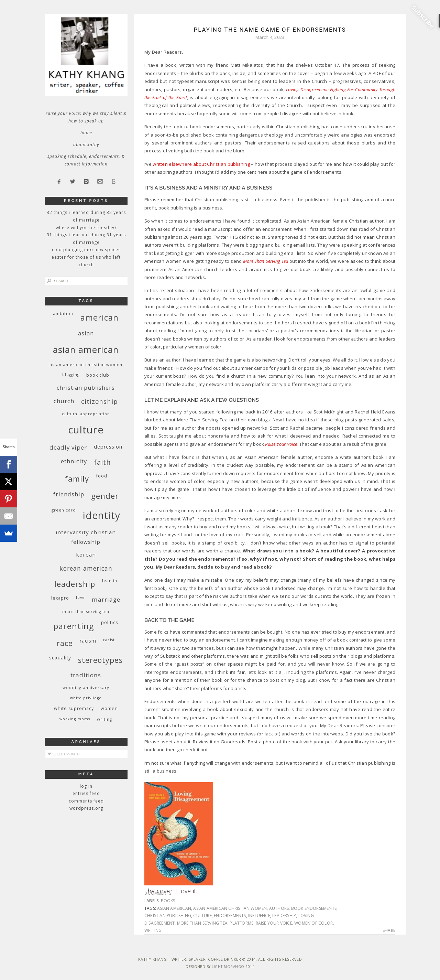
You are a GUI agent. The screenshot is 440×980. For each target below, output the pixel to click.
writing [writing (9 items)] (104, 719)
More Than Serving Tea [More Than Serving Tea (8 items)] (86, 612)
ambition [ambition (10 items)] (63, 314)
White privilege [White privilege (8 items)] (86, 698)
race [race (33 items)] (65, 643)
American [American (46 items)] (100, 317)
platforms (241, 923)
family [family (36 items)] (77, 479)
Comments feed (86, 801)
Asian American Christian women (230, 908)
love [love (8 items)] (80, 597)
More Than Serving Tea (202, 923)
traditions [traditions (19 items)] (86, 675)
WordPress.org (86, 808)
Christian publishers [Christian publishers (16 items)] (86, 388)
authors (279, 908)
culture (202, 916)
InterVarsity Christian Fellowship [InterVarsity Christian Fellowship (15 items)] (86, 537)
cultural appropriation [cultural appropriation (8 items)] (86, 414)
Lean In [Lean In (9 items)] (110, 580)
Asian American (174, 908)
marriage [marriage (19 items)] (106, 599)
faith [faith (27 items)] (102, 462)
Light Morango (228, 967)
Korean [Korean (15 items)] (86, 554)
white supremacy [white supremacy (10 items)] (74, 708)
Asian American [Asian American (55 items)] (86, 350)
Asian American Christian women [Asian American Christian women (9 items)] (86, 364)
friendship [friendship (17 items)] (69, 494)
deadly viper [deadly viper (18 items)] (68, 447)
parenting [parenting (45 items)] (74, 626)
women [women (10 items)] (109, 708)
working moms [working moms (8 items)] (75, 719)
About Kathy (86, 145)
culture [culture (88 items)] (86, 430)
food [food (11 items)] (102, 476)
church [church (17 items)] (64, 401)
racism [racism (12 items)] (88, 641)
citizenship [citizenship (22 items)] (100, 401)
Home (86, 133)
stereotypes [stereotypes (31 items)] (100, 660)
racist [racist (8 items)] (109, 640)
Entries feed (86, 793)
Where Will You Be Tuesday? (86, 228)
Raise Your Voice (274, 923)
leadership (284, 916)
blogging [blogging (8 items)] (71, 375)
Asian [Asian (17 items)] (86, 333)
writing (153, 930)
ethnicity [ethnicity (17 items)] (74, 461)
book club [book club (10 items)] (98, 375)
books (168, 901)
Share (389, 930)
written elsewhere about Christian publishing (201, 164)
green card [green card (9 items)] (64, 510)
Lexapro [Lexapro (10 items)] (60, 598)
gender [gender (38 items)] (105, 496)
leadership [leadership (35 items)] (75, 584)
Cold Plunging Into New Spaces (86, 250)
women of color (313, 923)
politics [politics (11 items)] (110, 622)
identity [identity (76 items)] (102, 515)
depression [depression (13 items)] (108, 447)
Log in (86, 786)
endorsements (230, 916)
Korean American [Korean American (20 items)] (86, 568)
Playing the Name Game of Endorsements (270, 30)
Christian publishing (168, 916)
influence (259, 916)
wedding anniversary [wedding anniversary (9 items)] (86, 687)
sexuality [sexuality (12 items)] (60, 658)
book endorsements (314, 908)
